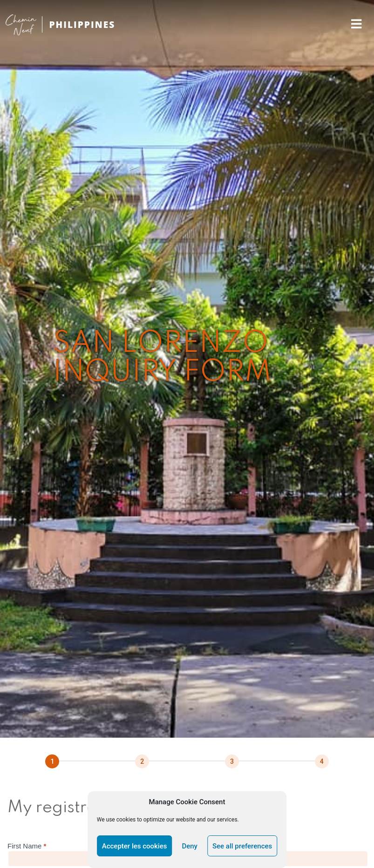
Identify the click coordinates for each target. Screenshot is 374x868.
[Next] (322, 761)
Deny (190, 846)
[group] (187, 762)
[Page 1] (52, 761)
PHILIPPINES (82, 24)
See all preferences (242, 846)
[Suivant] (142, 761)
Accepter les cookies (135, 846)
